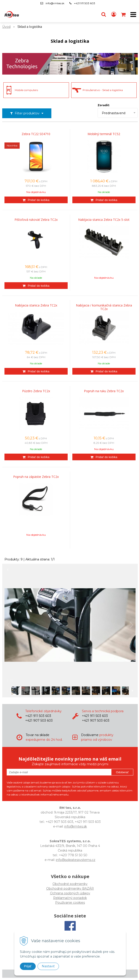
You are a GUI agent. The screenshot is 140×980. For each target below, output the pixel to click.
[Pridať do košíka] (36, 200)
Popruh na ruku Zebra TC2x (104, 391)
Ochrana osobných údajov (70, 893)
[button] (104, 14)
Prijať (28, 966)
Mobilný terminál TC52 (104, 134)
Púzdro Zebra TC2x (36, 391)
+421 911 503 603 (85, 3)
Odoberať (122, 772)
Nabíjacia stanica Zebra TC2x (36, 305)
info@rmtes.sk (55, 3)
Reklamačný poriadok (70, 898)
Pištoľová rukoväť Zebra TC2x (36, 220)
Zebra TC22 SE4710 (36, 134)
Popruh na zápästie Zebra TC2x (36, 477)
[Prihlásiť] (114, 14)
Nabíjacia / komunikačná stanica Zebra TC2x (104, 307)
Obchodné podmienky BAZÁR (70, 889)
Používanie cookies (70, 903)
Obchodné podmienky (70, 884)
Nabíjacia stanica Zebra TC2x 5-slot (104, 220)
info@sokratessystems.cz (76, 860)
